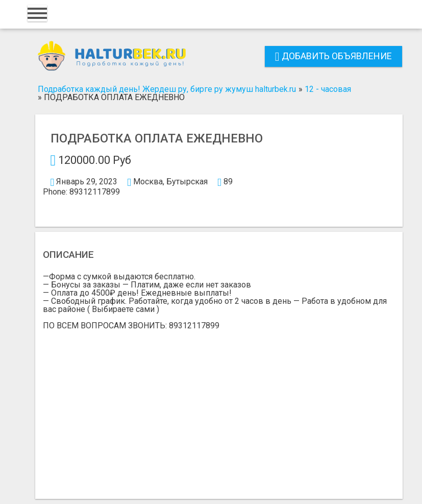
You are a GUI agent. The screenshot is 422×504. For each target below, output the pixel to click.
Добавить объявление (333, 56)
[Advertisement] (219, 406)
